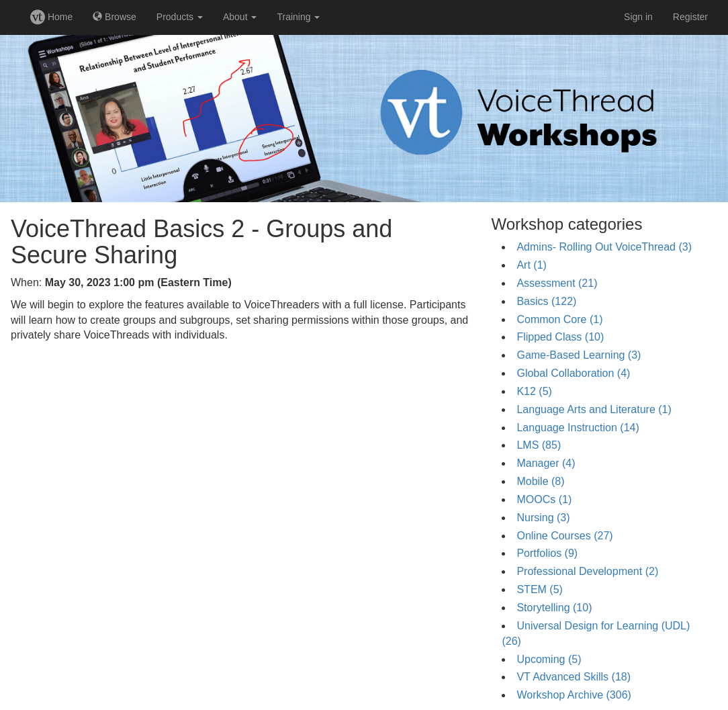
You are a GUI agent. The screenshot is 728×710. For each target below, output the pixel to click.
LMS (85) (539, 445)
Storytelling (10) (554, 608)
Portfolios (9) (547, 553)
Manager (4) (546, 463)
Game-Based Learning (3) (579, 355)
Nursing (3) (543, 518)
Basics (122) (546, 301)
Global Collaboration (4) (573, 373)
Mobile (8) (540, 481)
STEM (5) (539, 589)
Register (690, 17)
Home (51, 17)
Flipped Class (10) (560, 337)
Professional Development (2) (587, 571)
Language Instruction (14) (578, 428)
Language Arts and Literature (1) (594, 409)
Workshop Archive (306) (574, 695)
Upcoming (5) (549, 659)
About (240, 17)
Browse (115, 17)
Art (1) (531, 265)
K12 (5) (534, 391)
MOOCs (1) (544, 499)
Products (180, 17)
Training (298, 17)
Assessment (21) (557, 283)
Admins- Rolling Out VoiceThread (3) (604, 247)
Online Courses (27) (564, 536)
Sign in (638, 17)
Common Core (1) (559, 319)
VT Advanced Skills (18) (574, 677)
